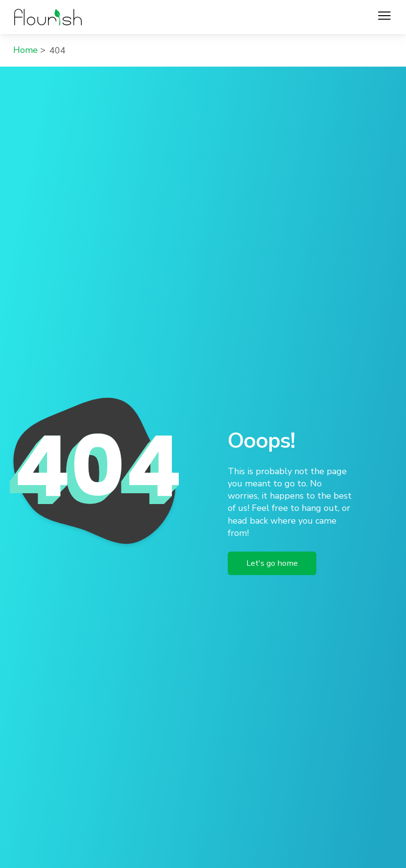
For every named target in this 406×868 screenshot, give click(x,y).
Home (25, 50)
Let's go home (272, 563)
